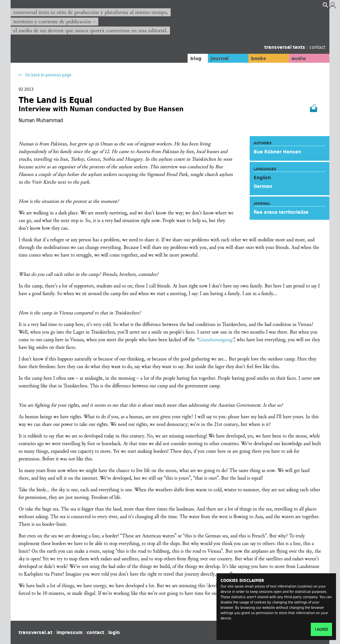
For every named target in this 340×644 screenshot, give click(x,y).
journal (208, 58)
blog (182, 58)
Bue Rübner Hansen (277, 152)
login (114, 632)
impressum (70, 632)
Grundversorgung (215, 340)
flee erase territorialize (281, 212)
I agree (321, 629)
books (251, 58)
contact (317, 47)
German (263, 186)
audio (296, 58)
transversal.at (36, 632)
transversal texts (285, 47)
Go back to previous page (48, 75)
